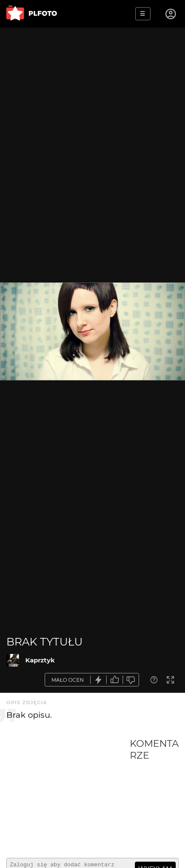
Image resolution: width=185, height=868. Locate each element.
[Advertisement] (68, 795)
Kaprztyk (40, 660)
